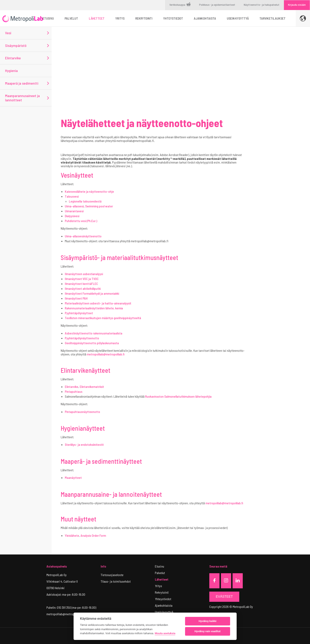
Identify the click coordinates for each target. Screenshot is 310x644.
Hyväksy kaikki (207, 621)
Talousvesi (72, 196)
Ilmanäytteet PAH (76, 298)
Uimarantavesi (74, 211)
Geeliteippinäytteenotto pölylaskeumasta (92, 343)
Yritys (158, 586)
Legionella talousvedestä (85, 201)
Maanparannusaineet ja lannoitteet (22, 98)
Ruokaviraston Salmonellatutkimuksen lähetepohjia (178, 396)
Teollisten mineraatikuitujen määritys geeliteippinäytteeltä (103, 318)
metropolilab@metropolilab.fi (106, 354)
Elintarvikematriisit (92, 387)
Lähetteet (162, 579)
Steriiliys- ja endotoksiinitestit (84, 444)
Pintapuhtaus (74, 391)
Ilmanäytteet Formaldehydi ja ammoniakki (92, 293)
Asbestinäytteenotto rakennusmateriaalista (94, 333)
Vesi (8, 33)
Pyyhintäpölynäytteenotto (82, 338)
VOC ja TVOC (91, 279)
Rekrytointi (162, 592)
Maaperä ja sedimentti (22, 83)
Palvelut (160, 573)
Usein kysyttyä (164, 612)
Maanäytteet (73, 477)
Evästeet (224, 597)
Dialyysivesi (72, 216)
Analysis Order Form (93, 535)
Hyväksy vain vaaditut (207, 631)
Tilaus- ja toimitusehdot (116, 581)
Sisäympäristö (16, 45)
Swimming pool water (99, 206)
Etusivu (159, 566)
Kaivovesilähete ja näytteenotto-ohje (89, 191)
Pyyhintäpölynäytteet (79, 313)
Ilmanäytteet (74, 279)
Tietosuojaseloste (112, 575)
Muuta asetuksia (165, 633)
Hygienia (11, 71)
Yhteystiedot (163, 599)
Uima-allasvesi (74, 206)
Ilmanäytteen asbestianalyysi (84, 274)
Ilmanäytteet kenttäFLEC (81, 284)
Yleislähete (72, 535)
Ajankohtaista (164, 605)
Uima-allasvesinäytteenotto (83, 236)
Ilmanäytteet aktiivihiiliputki (83, 288)
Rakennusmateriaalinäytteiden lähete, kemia (94, 308)
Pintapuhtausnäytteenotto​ (82, 412)
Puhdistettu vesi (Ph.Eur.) (81, 221)
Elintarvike (13, 58)
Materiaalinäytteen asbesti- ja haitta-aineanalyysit (98, 303)
